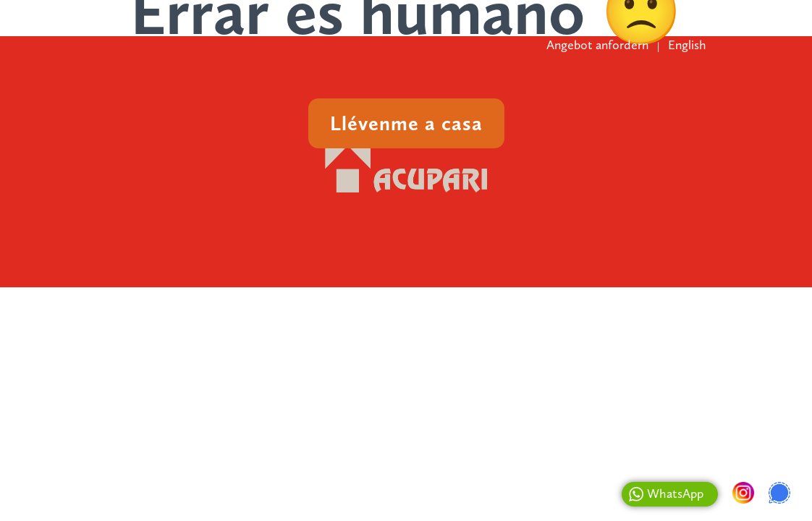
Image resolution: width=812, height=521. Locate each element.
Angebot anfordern (597, 45)
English (687, 45)
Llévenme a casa (406, 123)
